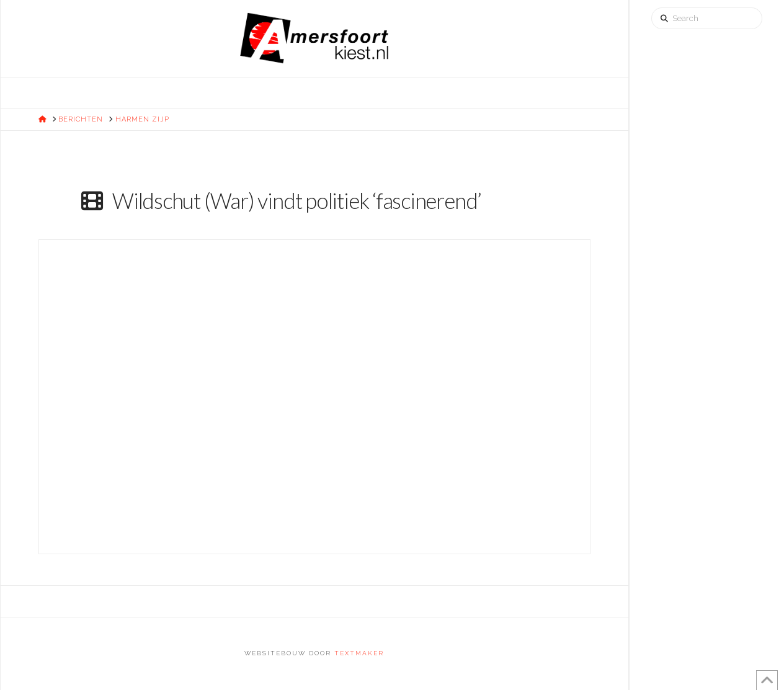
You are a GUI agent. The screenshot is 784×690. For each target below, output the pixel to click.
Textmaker (359, 653)
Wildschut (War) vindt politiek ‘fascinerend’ (297, 200)
